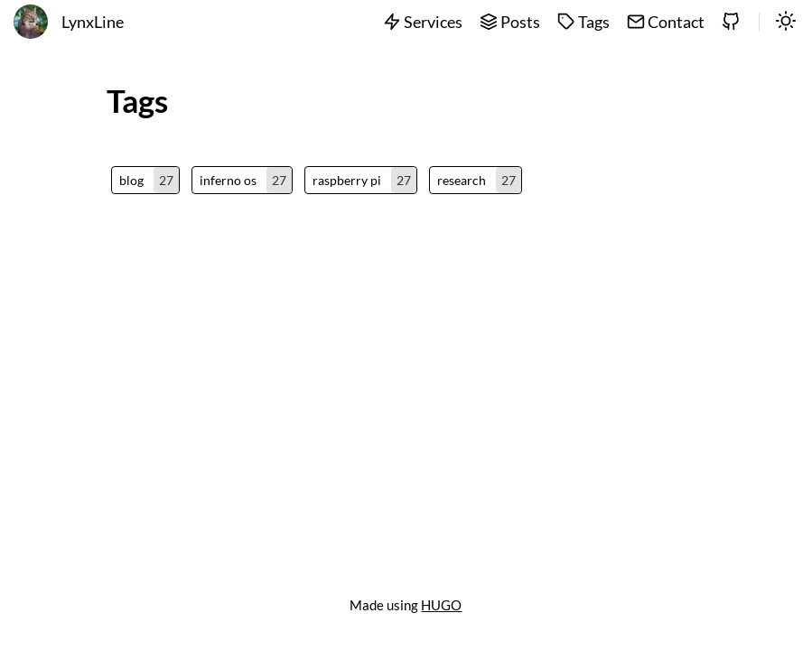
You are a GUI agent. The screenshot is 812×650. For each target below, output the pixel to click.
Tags (583, 22)
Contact (666, 22)
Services (423, 22)
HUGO (441, 605)
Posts (510, 22)
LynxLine (93, 22)
